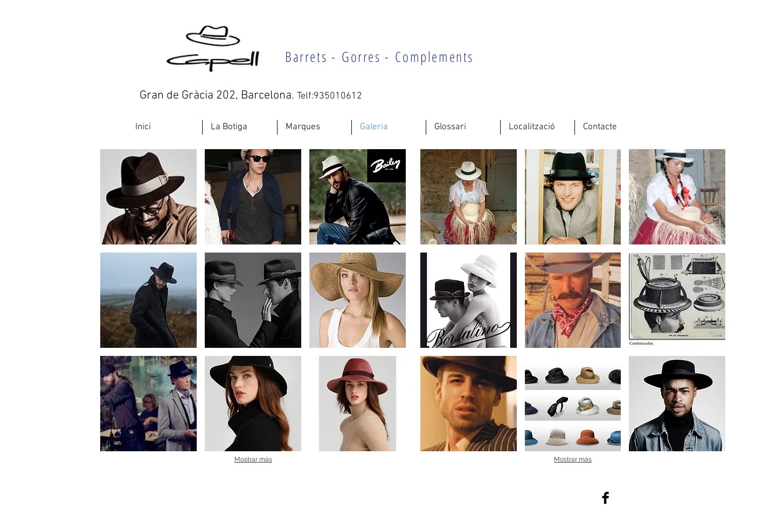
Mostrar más (253, 459)
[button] (148, 197)
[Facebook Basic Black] (605, 498)
